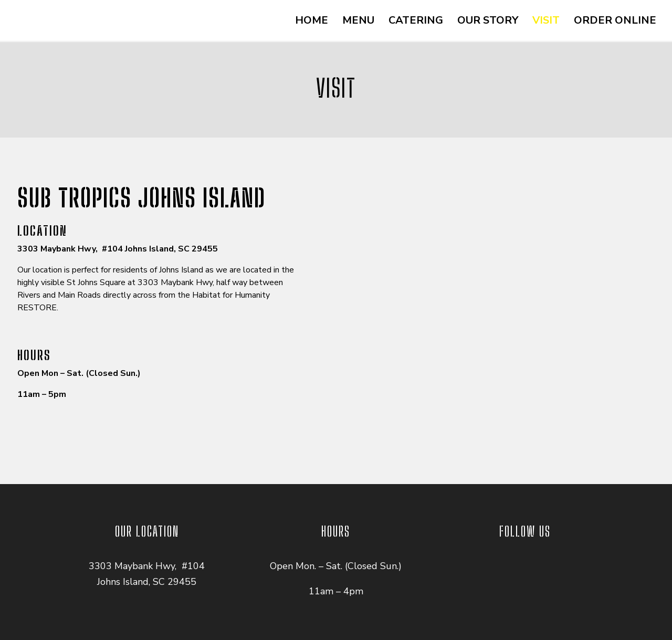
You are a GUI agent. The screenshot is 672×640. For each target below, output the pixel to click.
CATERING (416, 22)
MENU (358, 22)
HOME (312, 22)
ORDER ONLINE (615, 22)
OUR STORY (488, 22)
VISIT (546, 22)
